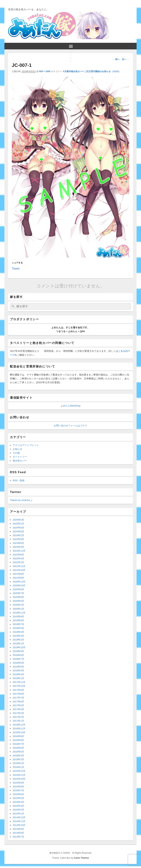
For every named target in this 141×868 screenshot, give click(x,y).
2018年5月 (18, 667)
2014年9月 (18, 829)
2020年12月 (19, 582)
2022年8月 (18, 555)
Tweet (16, 268)
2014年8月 (18, 833)
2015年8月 (18, 787)
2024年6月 (18, 532)
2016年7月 (18, 744)
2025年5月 (18, 520)
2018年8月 (18, 655)
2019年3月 (18, 636)
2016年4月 (18, 756)
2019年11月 (19, 613)
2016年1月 (18, 767)
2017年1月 (18, 721)
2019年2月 (18, 640)
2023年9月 (18, 539)
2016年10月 (19, 732)
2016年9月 (18, 736)
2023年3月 (18, 547)
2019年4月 (18, 632)
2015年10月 (19, 779)
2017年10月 (19, 686)
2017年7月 (18, 698)
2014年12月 (19, 817)
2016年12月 (19, 725)
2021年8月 (18, 578)
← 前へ (116, 59)
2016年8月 (18, 740)
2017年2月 (18, 717)
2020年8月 (18, 589)
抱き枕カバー (20, 461)
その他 (16, 453)
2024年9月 (18, 528)
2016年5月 (18, 752)
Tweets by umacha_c (21, 500)
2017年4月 (18, 709)
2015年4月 (18, 802)
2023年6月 (18, 543)
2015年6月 (18, 794)
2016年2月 (18, 763)
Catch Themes (81, 858)
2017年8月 (18, 694)
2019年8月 (18, 620)
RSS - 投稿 (19, 480)
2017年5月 (18, 705)
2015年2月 (18, 810)
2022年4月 (18, 558)
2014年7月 (18, 837)
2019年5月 (18, 628)
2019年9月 (18, 617)
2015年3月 (18, 806)
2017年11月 (19, 682)
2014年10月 (19, 825)
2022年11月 (19, 551)
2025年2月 (18, 524)
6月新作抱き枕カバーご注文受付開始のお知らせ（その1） (92, 71)
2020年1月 (18, 609)
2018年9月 (18, 651)
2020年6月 (18, 597)
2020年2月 (18, 605)
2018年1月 (18, 678)
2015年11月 (19, 775)
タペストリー (20, 457)
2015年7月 (18, 790)
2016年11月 (19, 729)
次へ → (125, 59)
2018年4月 (18, 671)
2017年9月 (18, 690)
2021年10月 (19, 570)
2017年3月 (18, 713)
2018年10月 (19, 647)
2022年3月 (18, 562)
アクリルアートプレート (26, 445)
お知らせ (17, 449)
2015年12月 (19, 771)
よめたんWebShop (71, 406)
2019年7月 (18, 624)
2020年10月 (19, 585)
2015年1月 (18, 814)
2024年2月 (18, 535)
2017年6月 (18, 702)
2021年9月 (18, 574)
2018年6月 (18, 663)
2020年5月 (18, 601)
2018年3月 (18, 674)
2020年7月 (18, 593)
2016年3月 (18, 759)
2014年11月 (19, 821)
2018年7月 (18, 659)
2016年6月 (18, 748)
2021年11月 (19, 566)
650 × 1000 (45, 71)
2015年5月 (18, 798)
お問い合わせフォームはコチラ (70, 426)
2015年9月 (18, 783)
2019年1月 (18, 644)
